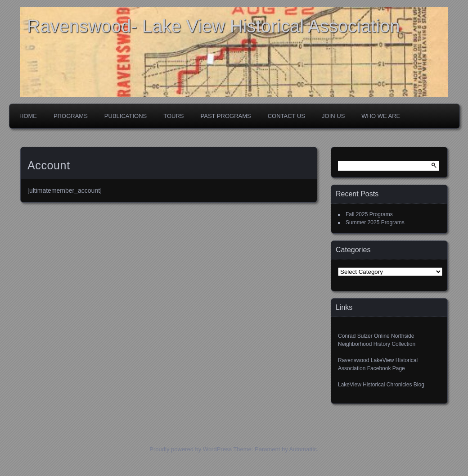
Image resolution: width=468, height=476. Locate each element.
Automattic (303, 449)
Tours (173, 116)
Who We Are (381, 116)
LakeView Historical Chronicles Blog (381, 385)
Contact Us (286, 116)
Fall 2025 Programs (369, 214)
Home (28, 116)
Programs (71, 116)
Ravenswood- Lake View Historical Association (214, 26)
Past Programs (226, 116)
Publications (126, 116)
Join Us (333, 116)
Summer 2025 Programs (375, 222)
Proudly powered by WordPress (191, 449)
